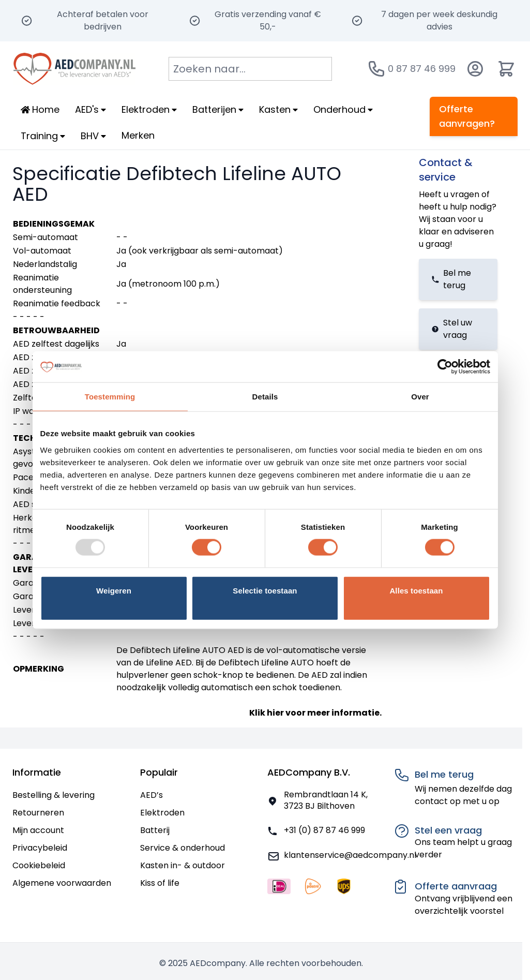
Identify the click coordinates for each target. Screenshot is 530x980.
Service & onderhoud (183, 848)
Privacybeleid (40, 848)
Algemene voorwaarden (62, 883)
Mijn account (38, 830)
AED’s (152, 795)
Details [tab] (265, 397)
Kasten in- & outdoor (183, 865)
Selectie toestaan (265, 590)
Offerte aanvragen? (467, 116)
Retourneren (38, 813)
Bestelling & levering (54, 795)
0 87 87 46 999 (422, 69)
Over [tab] (420, 397)
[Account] (475, 69)
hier (275, 713)
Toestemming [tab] (110, 397)
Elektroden (162, 813)
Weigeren (114, 590)
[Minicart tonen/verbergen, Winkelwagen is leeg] (506, 69)
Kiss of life (160, 883)
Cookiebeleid (39, 865)
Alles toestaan (416, 590)
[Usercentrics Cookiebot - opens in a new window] (445, 367)
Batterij (155, 830)
